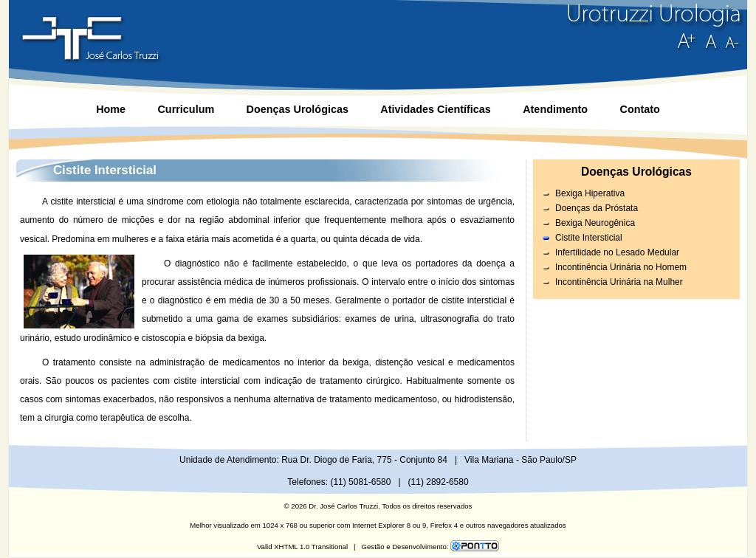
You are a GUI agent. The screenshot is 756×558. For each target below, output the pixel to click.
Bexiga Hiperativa (590, 193)
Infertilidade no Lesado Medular (617, 252)
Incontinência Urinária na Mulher (619, 282)
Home (111, 109)
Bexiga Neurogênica (595, 223)
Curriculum (186, 109)
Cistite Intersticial (589, 238)
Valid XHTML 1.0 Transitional (302, 547)
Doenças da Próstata (597, 208)
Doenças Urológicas (298, 109)
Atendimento (555, 109)
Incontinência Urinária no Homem (621, 267)
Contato (639, 109)
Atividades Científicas (436, 109)
